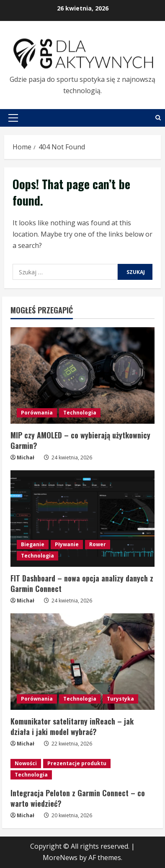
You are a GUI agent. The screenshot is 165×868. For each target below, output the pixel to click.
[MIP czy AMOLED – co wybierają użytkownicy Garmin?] (82, 375)
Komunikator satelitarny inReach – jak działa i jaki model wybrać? (72, 726)
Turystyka (120, 699)
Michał (26, 457)
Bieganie (33, 544)
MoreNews (60, 858)
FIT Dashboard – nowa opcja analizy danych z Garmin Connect (82, 583)
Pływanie (67, 544)
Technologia (80, 413)
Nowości (26, 763)
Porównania (37, 413)
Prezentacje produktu (77, 763)
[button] (13, 118)
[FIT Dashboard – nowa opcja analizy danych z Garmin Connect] (82, 518)
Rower (98, 544)
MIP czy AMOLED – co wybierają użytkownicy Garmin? (80, 440)
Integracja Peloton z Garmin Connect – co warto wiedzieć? (78, 798)
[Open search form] (158, 118)
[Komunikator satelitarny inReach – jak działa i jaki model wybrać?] (82, 661)
